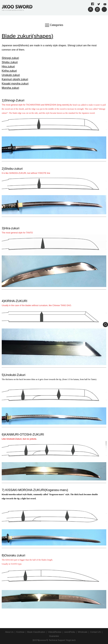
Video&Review (55, 632)
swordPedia (70, 632)
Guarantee (54, 636)
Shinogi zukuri (10, 58)
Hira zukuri (8, 66)
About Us (9, 632)
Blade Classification (36, 632)
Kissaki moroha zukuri (15, 84)
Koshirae (20, 632)
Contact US (95, 632)
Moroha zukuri (10, 88)
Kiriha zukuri (9, 71)
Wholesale (83, 632)
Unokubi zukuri (11, 75)
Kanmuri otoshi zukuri (15, 79)
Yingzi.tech (71, 640)
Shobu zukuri (10, 62)
